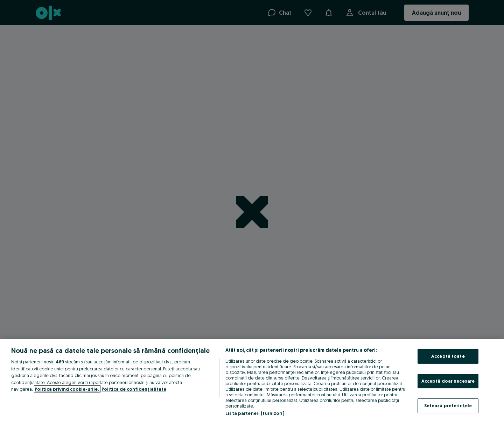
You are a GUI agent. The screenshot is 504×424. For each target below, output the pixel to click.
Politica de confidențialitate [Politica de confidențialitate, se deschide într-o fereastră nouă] (134, 389)
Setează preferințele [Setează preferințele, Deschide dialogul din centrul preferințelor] (448, 405)
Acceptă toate (448, 356)
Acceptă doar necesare (448, 381)
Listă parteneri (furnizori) (255, 413)
